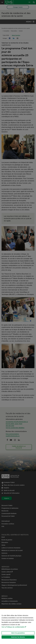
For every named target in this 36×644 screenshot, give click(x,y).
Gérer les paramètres (18, 633)
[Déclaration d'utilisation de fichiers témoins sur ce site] (18, 627)
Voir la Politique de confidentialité (13, 627)
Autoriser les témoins (18, 637)
